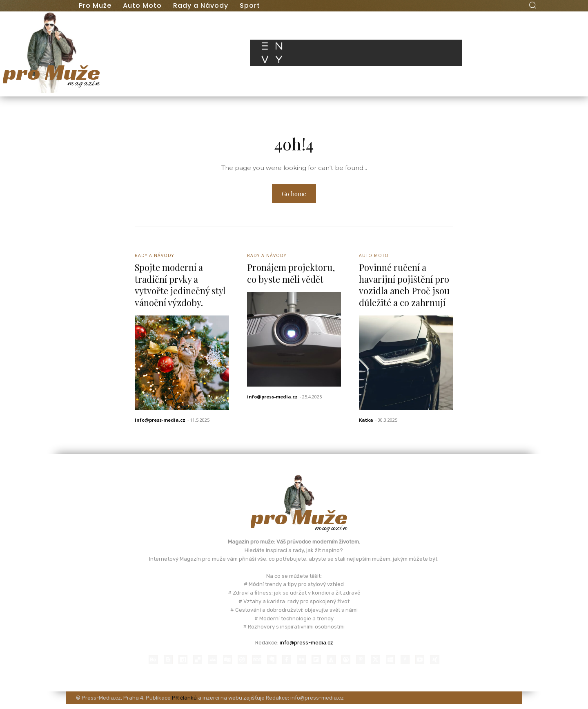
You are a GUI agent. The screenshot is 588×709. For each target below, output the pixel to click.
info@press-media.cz (160, 423)
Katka (366, 423)
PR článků (184, 702)
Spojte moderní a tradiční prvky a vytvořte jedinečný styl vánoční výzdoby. (180, 288)
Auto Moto (375, 258)
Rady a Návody (155, 258)
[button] (532, 5)
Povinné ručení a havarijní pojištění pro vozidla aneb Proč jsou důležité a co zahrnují (404, 288)
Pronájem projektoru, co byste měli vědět (291, 276)
